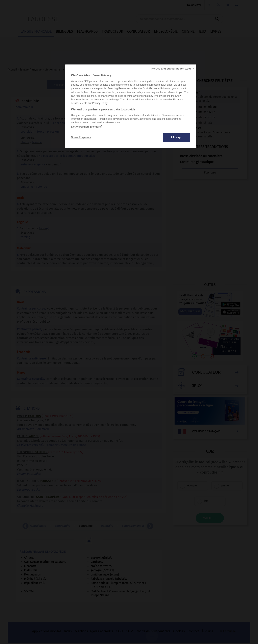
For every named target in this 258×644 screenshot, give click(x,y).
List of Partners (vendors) (86, 127)
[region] (131, 106)
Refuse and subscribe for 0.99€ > (173, 69)
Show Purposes (81, 137)
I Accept (176, 137)
